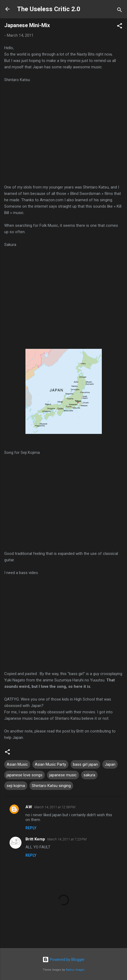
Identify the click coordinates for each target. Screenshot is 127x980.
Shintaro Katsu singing (51, 786)
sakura (89, 775)
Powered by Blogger (63, 960)
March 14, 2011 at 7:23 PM (67, 839)
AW (29, 807)
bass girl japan (85, 764)
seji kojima (16, 786)
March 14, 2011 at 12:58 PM (55, 807)
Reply (31, 828)
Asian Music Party (50, 764)
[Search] (120, 11)
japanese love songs (25, 775)
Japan (110, 764)
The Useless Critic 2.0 (49, 9)
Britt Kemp (35, 839)
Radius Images (75, 970)
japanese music (63, 775)
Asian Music (17, 764)
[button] (120, 27)
